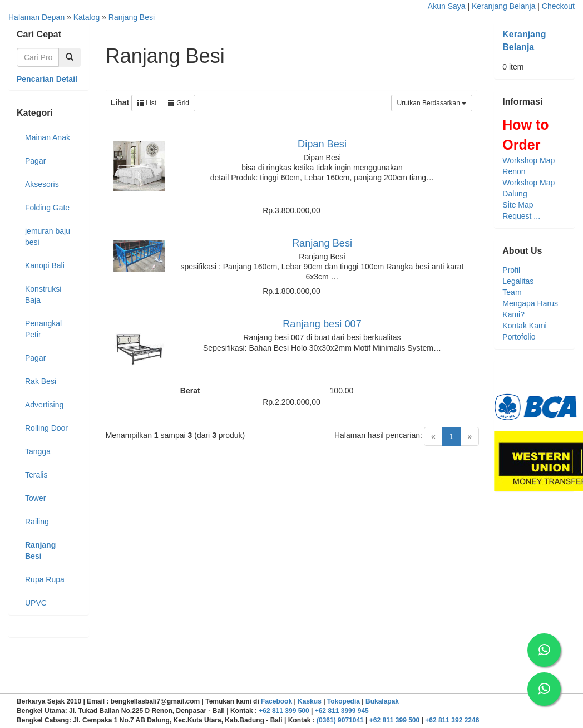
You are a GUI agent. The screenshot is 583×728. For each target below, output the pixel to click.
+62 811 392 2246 (452, 720)
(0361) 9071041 (340, 720)
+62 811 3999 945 (342, 711)
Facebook (276, 701)
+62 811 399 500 (284, 711)
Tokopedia (344, 701)
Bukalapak (382, 701)
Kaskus (310, 701)
